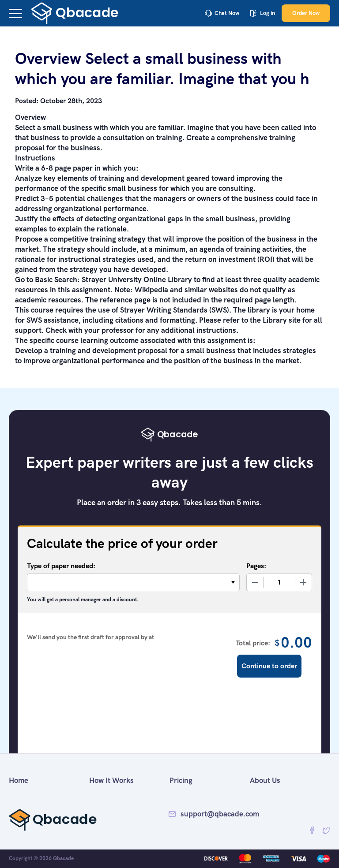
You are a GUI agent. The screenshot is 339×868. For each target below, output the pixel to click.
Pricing (181, 780)
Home (19, 780)
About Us (265, 780)
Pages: (256, 566)
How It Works (111, 780)
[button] (15, 13)
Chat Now (222, 13)
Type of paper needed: (61, 566)
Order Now (306, 13)
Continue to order (269, 666)
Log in (263, 13)
